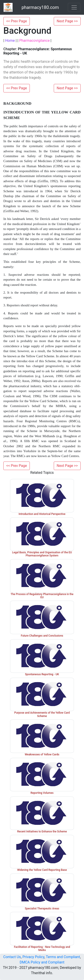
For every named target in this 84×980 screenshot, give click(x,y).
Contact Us (12, 957)
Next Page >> (67, 21)
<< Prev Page (17, 21)
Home (10, 41)
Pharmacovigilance (34, 41)
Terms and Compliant (63, 957)
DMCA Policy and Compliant (42, 962)
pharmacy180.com (40, 7)
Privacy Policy (33, 957)
